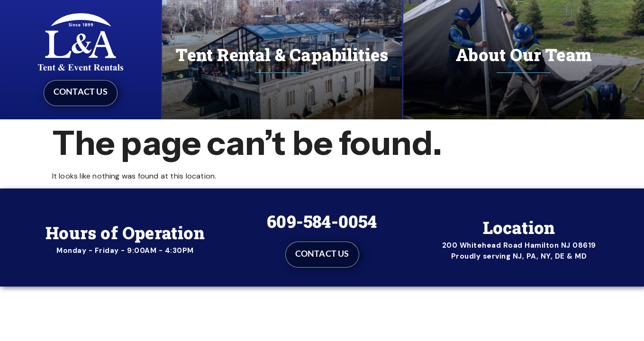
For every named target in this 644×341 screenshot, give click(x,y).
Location (519, 227)
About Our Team (524, 54)
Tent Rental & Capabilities (282, 54)
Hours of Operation (125, 233)
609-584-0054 (322, 221)
